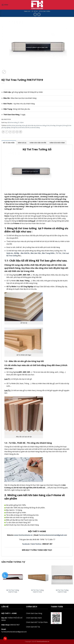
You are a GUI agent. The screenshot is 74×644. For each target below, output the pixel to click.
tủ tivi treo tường (35, 128)
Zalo (33, 544)
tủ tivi (48, 125)
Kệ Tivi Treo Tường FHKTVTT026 (13, 591)
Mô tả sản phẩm (9, 143)
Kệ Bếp (17, 253)
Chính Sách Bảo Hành (34, 618)
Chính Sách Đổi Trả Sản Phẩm (37, 622)
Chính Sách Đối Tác (33, 627)
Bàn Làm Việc (36, 253)
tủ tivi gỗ (65, 125)
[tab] (9, 143)
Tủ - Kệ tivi (35, 11)
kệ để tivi (9, 125)
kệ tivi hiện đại (32, 125)
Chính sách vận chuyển (38, 143)
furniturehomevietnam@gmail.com (53, 535)
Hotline (38, 544)
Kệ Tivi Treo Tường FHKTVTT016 (37, 591)
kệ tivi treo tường (41, 125)
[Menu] (5, 5)
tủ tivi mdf (21, 128)
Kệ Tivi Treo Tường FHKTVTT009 (62, 591)
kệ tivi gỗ (25, 125)
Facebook (26, 544)
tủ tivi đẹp (53, 125)
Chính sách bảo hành (57, 143)
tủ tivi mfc (27, 128)
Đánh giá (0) (22, 143)
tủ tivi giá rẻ (59, 125)
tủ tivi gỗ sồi (14, 128)
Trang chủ (27, 11)
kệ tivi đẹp (19, 125)
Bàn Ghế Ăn (25, 253)
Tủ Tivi (58, 253)
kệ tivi (14, 125)
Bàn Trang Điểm (48, 253)
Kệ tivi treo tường (45, 11)
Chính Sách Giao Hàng (34, 613)
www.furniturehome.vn (23, 535)
